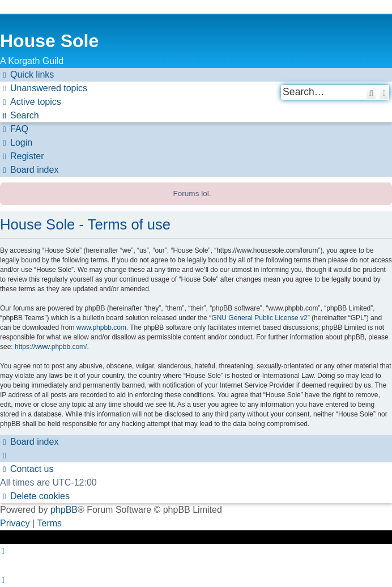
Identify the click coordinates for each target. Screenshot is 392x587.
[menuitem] (44, 88)
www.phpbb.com (101, 327)
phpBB (64, 510)
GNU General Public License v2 (259, 318)
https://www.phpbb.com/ (51, 347)
